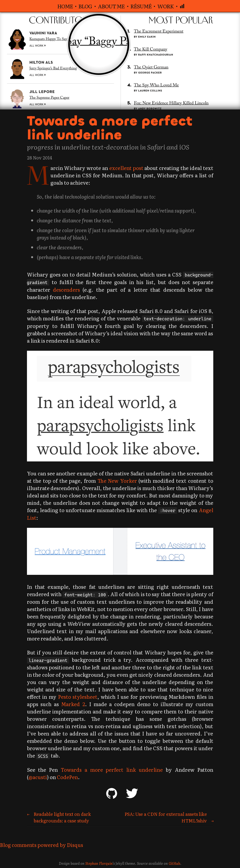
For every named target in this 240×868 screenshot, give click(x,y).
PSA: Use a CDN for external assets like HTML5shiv (166, 817)
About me (111, 6)
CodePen (67, 777)
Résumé (141, 6)
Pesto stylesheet (78, 697)
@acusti (38, 777)
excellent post (133, 168)
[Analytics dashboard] (182, 6)
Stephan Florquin (99, 863)
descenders (66, 289)
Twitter (132, 793)
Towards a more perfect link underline (110, 128)
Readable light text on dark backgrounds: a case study (62, 817)
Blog (85, 6)
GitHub (112, 793)
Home (65, 6)
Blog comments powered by (42, 845)
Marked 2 (73, 704)
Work (166, 6)
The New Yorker (117, 481)
